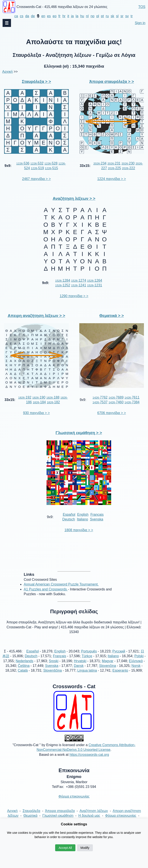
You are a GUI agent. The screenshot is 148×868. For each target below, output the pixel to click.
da (27, 16)
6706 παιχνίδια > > (112, 413)
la (77, 16)
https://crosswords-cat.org (89, 755)
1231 (95, 285)
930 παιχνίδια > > (36, 413)
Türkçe (87, 656)
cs (22, 16)
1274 (79, 280)
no (92, 16)
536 (23, 163)
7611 (132, 397)
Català (23, 670)
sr (122, 16)
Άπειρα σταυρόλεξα (60, 811)
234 (100, 163)
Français (97, 515)
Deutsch (69, 519)
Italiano (83, 519)
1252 (63, 285)
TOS (142, 7)
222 (129, 168)
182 (53, 402)
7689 (116, 397)
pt (102, 16)
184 (39, 402)
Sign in (140, 23)
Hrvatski (80, 661)
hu (82, 16)
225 (115, 168)
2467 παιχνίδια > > (37, 179)
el (38, 16)
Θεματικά (30, 816)
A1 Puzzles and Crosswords (46, 589)
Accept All (65, 848)
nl (87, 16)
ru (107, 16)
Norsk (136, 666)
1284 (63, 280)
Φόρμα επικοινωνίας (74, 796)
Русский (119, 651)
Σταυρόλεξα (31, 811)
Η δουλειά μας (89, 816)
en (43, 16)
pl (98, 16)
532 (37, 163)
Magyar (108, 661)
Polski (139, 656)
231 (114, 163)
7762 (100, 397)
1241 (79, 285)
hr (64, 16)
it (68, 16)
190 (39, 397)
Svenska (96, 519)
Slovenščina (53, 670)
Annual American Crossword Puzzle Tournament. (61, 584)
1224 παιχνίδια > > (112, 179)
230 (128, 163)
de (33, 16)
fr (59, 16)
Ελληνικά (136, 661)
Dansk (79, 666)
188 (53, 397)
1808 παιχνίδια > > (79, 530)
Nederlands (25, 661)
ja (72, 16)
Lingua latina (87, 670)
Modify (85, 848)
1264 (95, 280)
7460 (116, 402)
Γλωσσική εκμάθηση (58, 816)
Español (69, 515)
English (83, 515)
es (49, 16)
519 (37, 168)
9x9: (8, 166)
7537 (100, 402)
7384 (132, 402)
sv (127, 16)
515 (51, 168)
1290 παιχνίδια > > (74, 296)
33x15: (85, 166)
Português (89, 651)
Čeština (24, 666)
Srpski (54, 661)
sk (112, 16)
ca (16, 16)
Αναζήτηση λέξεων (94, 811)
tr (132, 16)
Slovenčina (107, 666)
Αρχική (7, 72)
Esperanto (120, 670)
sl (117, 16)
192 (25, 397)
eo (55, 16)
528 (51, 163)
